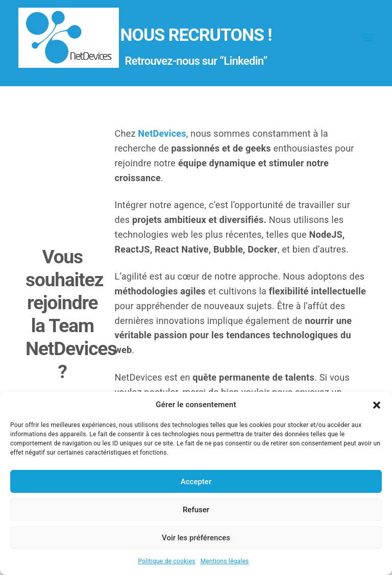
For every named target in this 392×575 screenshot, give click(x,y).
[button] (377, 405)
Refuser (196, 510)
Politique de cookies (166, 561)
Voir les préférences (196, 538)
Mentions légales (225, 561)
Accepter (196, 482)
